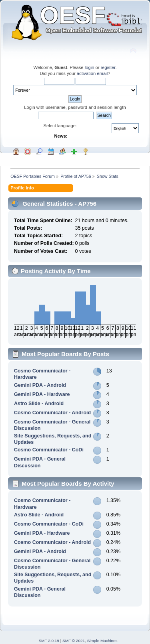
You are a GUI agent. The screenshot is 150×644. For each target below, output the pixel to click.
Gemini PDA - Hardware (42, 394)
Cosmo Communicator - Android (52, 413)
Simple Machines (102, 641)
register (108, 67)
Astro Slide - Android (39, 404)
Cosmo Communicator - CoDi (49, 450)
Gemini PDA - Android (40, 385)
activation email (92, 73)
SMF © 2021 (74, 641)
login (90, 67)
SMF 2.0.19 (49, 641)
